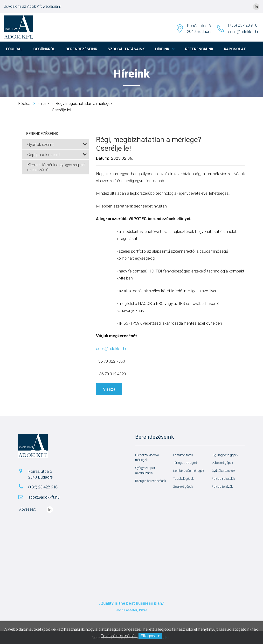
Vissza (109, 389)
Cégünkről (44, 49)
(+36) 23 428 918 (243, 25)
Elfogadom (150, 636)
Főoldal (14, 49)
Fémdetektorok (183, 455)
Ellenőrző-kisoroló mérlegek (147, 458)
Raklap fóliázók (222, 487)
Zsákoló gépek (183, 487)
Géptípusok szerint (57, 155)
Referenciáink (199, 49)
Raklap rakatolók (223, 479)
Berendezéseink (81, 49)
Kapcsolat (235, 49)
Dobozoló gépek (222, 463)
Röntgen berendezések (150, 481)
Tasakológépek (183, 479)
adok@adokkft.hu (244, 32)
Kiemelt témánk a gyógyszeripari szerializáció (56, 167)
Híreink (162, 49)
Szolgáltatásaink (126, 49)
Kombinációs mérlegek (189, 471)
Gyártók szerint (57, 144)
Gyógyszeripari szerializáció (146, 470)
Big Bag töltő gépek (225, 455)
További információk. (119, 636)
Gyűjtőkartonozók (223, 471)
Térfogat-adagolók (186, 463)
